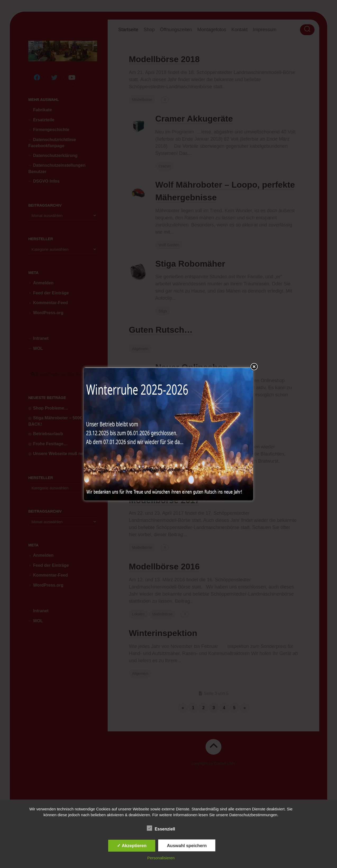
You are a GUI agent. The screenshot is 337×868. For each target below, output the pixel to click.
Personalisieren (161, 858)
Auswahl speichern (187, 846)
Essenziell (161, 828)
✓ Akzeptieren (132, 846)
